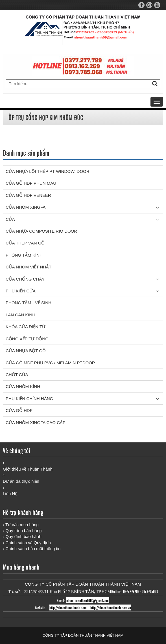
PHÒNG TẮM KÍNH (24, 255)
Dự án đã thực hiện (21, 481)
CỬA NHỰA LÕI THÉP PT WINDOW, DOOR (48, 171)
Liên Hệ (10, 494)
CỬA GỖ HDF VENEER (28, 195)
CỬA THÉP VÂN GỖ (25, 243)
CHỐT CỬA (17, 375)
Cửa (10, 219)
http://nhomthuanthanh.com (68, 607)
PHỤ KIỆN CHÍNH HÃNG (29, 399)
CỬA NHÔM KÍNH (23, 386)
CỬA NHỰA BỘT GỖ (26, 351)
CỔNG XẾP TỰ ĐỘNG (27, 339)
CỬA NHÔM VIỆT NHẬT (29, 267)
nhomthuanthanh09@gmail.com (88, 600)
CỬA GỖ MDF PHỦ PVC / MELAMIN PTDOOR (50, 363)
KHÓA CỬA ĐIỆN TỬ (26, 327)
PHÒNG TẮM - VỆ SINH (29, 303)
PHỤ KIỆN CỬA (21, 291)
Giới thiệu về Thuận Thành (28, 469)
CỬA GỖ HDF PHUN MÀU (31, 183)
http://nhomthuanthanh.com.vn (111, 607)
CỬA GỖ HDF (19, 410)
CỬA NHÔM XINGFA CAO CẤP (36, 423)
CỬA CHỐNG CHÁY (25, 279)
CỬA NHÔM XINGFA (26, 207)
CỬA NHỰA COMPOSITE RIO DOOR (41, 231)
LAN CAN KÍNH (20, 315)
